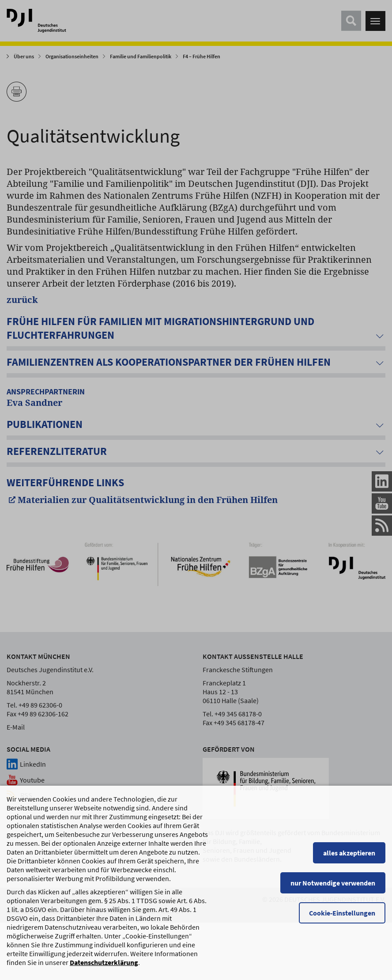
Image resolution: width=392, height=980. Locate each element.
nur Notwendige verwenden (333, 894)
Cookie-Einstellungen (342, 924)
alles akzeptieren (349, 864)
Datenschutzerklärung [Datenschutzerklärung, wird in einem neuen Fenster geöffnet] (104, 973)
